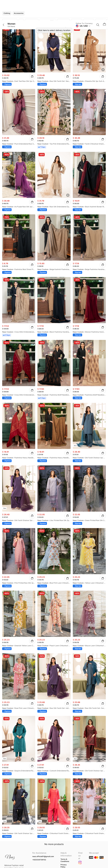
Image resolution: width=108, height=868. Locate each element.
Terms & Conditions (65, 860)
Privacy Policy (64, 866)
